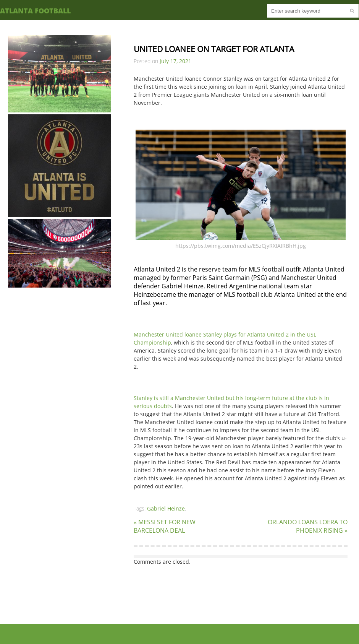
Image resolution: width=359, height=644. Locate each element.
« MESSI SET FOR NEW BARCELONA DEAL (165, 526)
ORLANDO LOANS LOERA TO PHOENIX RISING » (308, 526)
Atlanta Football (35, 11)
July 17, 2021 (175, 61)
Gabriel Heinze (166, 508)
